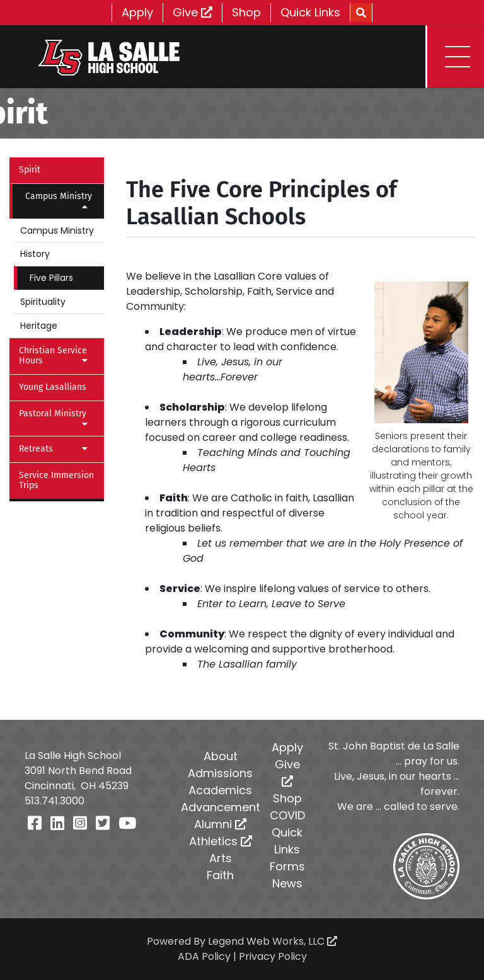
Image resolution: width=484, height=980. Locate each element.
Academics (220, 790)
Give (193, 12)
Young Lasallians (53, 387)
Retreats (57, 449)
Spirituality (43, 302)
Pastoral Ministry (57, 418)
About (221, 756)
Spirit (30, 170)
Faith (220, 875)
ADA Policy (204, 956)
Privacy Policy (273, 956)
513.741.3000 (55, 801)
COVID (287, 815)
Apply (137, 12)
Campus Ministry (60, 201)
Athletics (221, 841)
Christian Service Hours (57, 356)
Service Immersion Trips (56, 481)
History (35, 254)
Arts (221, 858)
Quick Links (310, 12)
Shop (246, 12)
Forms (287, 866)
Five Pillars (51, 278)
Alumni (220, 824)
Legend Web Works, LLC (273, 941)
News (287, 883)
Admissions (220, 773)
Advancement (221, 807)
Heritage (39, 326)
